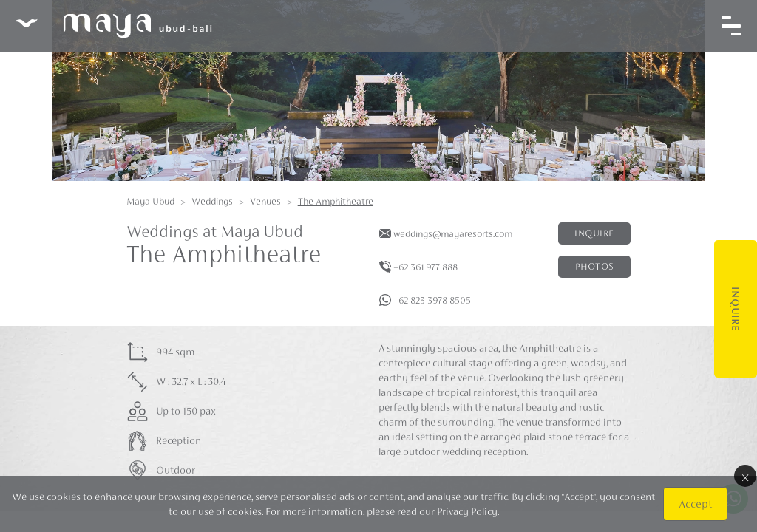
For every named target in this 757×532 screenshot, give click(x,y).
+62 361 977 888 (425, 267)
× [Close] (745, 476)
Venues (265, 201)
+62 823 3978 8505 (432, 300)
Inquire (736, 309)
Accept (695, 504)
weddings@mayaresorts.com (453, 234)
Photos (594, 266)
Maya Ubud (150, 201)
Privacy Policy (467, 511)
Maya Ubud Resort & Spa (113, 26)
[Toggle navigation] (731, 26)
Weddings (212, 201)
